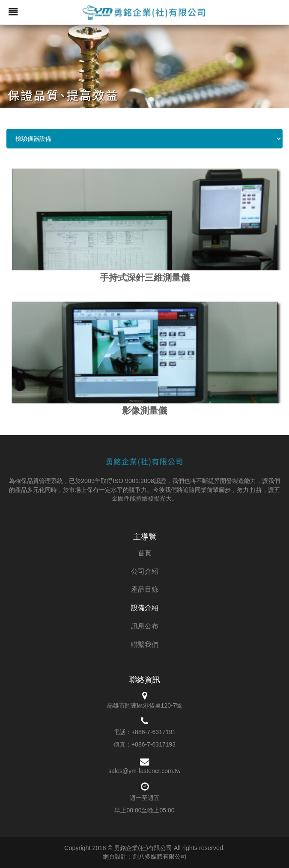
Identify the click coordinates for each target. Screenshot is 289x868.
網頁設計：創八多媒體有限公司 (145, 856)
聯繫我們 (145, 644)
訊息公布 (145, 626)
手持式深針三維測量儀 (145, 277)
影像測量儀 (144, 410)
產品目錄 (145, 589)
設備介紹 (145, 608)
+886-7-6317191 (153, 732)
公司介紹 (145, 571)
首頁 (145, 553)
